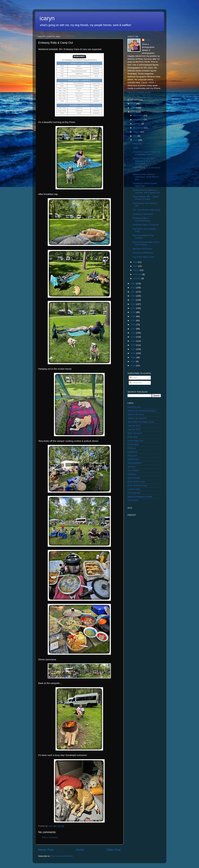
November (138, 120)
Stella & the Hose (136, 414)
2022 (133, 288)
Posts (133, 378)
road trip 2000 (134, 429)
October (137, 124)
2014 (133, 320)
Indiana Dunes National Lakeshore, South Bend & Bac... (146, 177)
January (137, 278)
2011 (133, 333)
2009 (133, 341)
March (136, 270)
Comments (136, 383)
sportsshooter (134, 478)
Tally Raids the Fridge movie (141, 422)
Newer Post (46, 850)
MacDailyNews (134, 463)
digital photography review (140, 497)
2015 (133, 316)
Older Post (114, 850)
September (139, 128)
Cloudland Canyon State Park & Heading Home (147, 153)
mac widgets (133, 470)
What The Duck (135, 433)
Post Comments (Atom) (62, 856)
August (137, 132)
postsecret (132, 452)
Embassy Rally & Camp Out (146, 225)
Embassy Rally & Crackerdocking (141, 219)
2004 (133, 361)
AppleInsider (133, 459)
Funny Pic (137, 144)
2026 (133, 104)
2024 (133, 112)
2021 (133, 292)
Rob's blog (132, 437)
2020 (133, 296)
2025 (133, 108)
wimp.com (132, 456)
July (135, 136)
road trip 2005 (134, 426)
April (136, 266)
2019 (133, 300)
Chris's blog (133, 444)
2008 (133, 345)
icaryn (47, 18)
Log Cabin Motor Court (143, 257)
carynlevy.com (134, 407)
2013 (133, 325)
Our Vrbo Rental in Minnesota (147, 210)
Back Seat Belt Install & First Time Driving (146, 243)
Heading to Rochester (143, 214)
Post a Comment (50, 837)
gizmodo (131, 467)
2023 (133, 284)
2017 (133, 308)
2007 (133, 349)
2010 (133, 337)
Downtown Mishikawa (143, 253)
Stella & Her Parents (137, 418)
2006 (133, 353)
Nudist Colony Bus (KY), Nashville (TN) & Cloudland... (144, 161)
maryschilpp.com (135, 441)
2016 (133, 312)
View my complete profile (139, 92)
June (136, 140)
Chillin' (136, 148)
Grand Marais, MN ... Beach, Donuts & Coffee (146, 198)
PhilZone (132, 448)
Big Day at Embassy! (142, 249)
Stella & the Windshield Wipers (142, 411)
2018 (133, 304)
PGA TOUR (133, 500)
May (135, 262)
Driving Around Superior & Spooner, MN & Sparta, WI (146, 191)
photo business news (137, 485)
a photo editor (134, 489)
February (138, 274)
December (138, 115)
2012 (133, 329)
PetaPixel (132, 474)
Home (80, 850)
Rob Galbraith (134, 493)
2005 (133, 357)
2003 (133, 366)
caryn (148, 40)
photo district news (136, 482)
